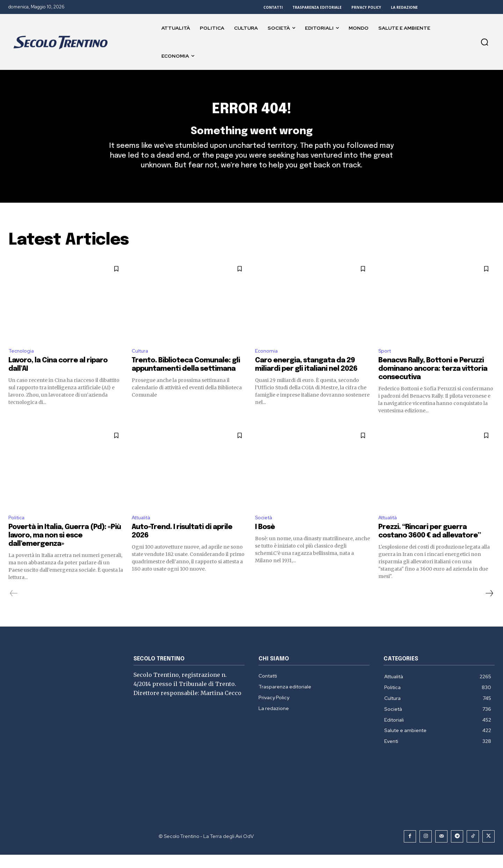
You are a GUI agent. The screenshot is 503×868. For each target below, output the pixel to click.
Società (265, 531)
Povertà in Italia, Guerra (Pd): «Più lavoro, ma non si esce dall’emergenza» (65, 549)
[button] (484, 42)
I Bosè (265, 540)
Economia (267, 363)
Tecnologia (23, 363)
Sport (386, 363)
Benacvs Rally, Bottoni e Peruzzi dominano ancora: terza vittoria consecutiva (433, 381)
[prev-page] (14, 607)
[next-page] (489, 607)
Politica (18, 531)
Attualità (143, 531)
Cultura (141, 363)
